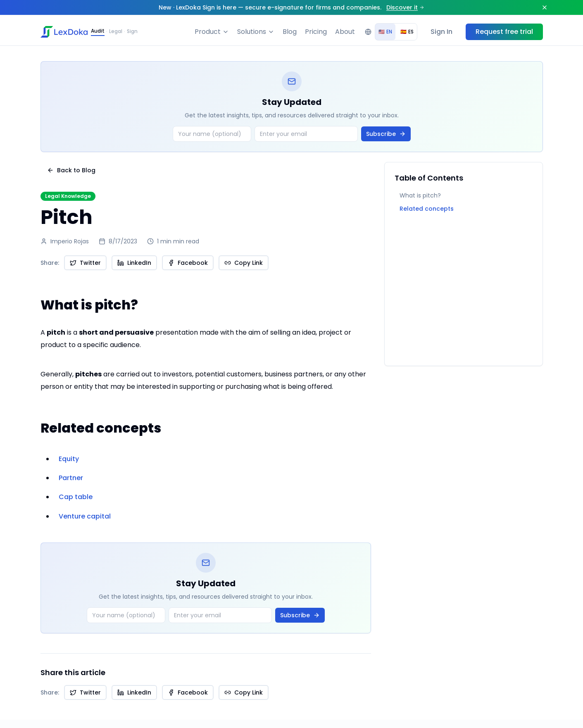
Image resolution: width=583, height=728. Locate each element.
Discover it (405, 7)
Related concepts (427, 209)
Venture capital (85, 516)
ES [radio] (407, 32)
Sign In (441, 32)
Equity (69, 459)
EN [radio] (385, 32)
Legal (116, 31)
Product (212, 32)
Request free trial (504, 32)
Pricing (316, 32)
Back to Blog (71, 170)
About (345, 32)
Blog (290, 32)
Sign (132, 31)
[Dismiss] (545, 7)
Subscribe (386, 134)
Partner (71, 478)
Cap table (76, 497)
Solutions (256, 32)
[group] (396, 32)
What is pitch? (420, 195)
